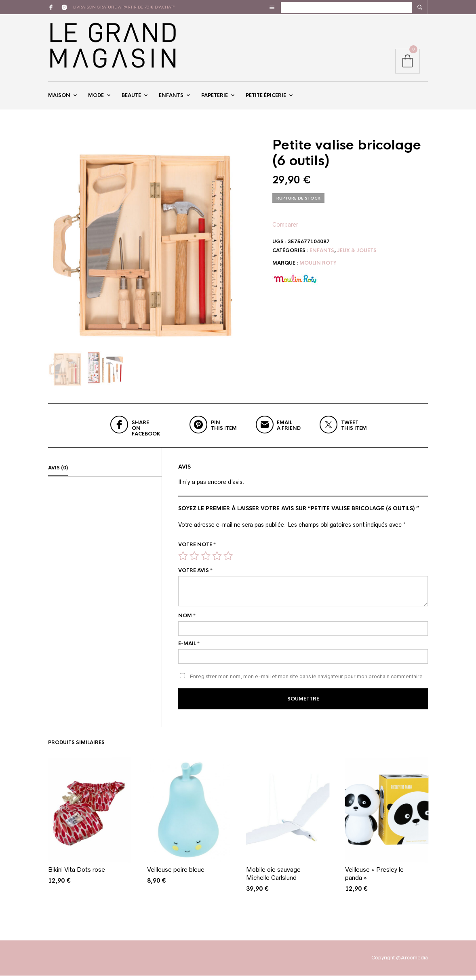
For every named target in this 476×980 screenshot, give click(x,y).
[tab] (105, 474)
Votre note (197, 551)
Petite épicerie (266, 98)
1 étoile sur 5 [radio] (183, 562)
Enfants (171, 98)
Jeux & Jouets (357, 256)
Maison (59, 98)
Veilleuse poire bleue (176, 874)
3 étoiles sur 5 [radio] (206, 562)
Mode (96, 98)
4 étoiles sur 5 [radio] (217, 562)
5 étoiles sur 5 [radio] (228, 562)
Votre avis (195, 576)
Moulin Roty (318, 269)
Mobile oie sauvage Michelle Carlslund (273, 878)
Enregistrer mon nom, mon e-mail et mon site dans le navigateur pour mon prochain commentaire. (307, 682)
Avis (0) (58, 474)
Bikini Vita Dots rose (77, 874)
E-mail (189, 650)
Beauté (131, 98)
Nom (187, 622)
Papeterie (215, 98)
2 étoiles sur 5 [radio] (194, 562)
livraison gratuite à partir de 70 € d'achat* (124, 7)
